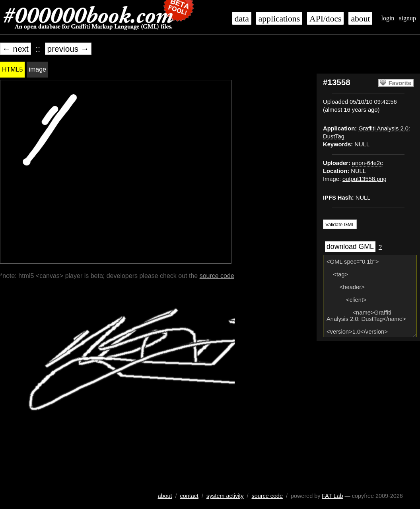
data (242, 19)
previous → (68, 49)
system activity (225, 496)
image (37, 69)
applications (279, 19)
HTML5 (12, 69)
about (360, 19)
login (388, 18)
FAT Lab (332, 496)
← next (16, 49)
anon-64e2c (367, 163)
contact (189, 496)
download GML (350, 247)
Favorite (400, 83)
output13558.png (365, 179)
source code (217, 276)
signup (407, 18)
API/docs (325, 19)
